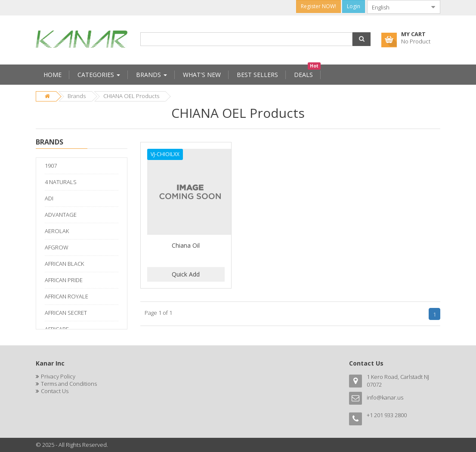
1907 (51, 166)
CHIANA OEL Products (131, 96)
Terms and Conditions (69, 384)
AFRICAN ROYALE (66, 296)
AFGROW (57, 247)
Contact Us (55, 391)
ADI (49, 198)
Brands (77, 96)
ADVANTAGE (61, 215)
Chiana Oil (186, 245)
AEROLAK (57, 231)
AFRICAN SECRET (66, 313)
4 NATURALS (61, 182)
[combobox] (397, 7)
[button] (362, 39)
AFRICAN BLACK (64, 264)
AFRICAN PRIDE (64, 280)
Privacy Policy (58, 376)
